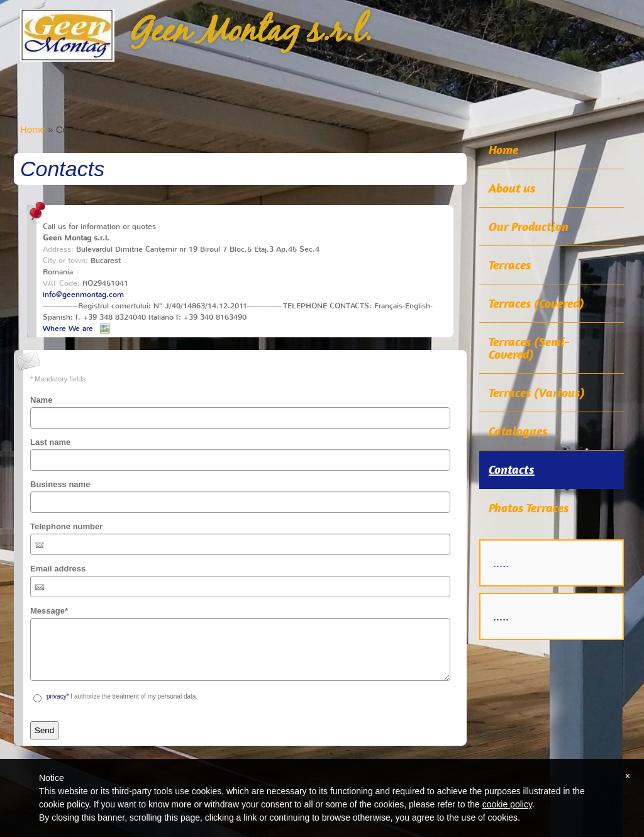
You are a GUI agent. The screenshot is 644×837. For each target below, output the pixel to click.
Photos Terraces (529, 508)
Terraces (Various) (537, 393)
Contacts (512, 469)
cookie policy (507, 804)
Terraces (510, 265)
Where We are (68, 329)
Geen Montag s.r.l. (251, 32)
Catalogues (518, 431)
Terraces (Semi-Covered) (529, 348)
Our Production (529, 227)
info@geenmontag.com (83, 295)
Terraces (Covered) (536, 303)
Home (33, 129)
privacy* (58, 696)
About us (512, 188)
